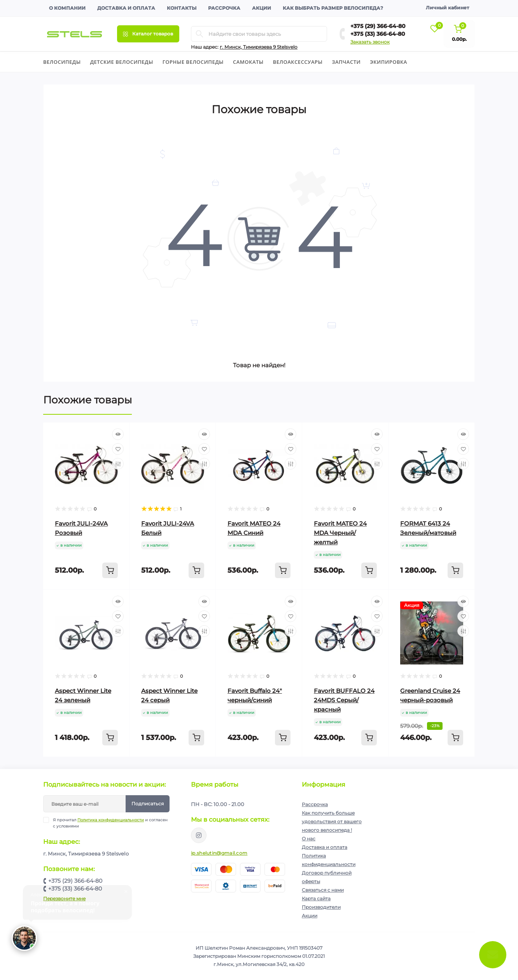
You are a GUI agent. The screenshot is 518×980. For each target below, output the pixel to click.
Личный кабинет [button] (447, 8)
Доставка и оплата (126, 8)
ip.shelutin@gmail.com (219, 853)
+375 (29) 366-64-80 (378, 26)
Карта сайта (316, 898)
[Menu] (148, 34)
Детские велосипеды (122, 62)
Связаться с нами (323, 890)
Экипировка (388, 62)
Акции (262, 8)
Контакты (182, 8)
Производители (321, 907)
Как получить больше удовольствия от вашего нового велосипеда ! (332, 821)
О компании (67, 8)
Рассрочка (224, 8)
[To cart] (110, 570)
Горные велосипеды (193, 62)
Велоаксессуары (298, 62)
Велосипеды (62, 62)
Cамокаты (248, 62)
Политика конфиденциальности (111, 820)
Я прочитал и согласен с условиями (110, 823)
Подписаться (148, 804)
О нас (309, 839)
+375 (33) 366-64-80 (378, 34)
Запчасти (346, 62)
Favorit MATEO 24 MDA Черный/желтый (340, 533)
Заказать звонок (370, 42)
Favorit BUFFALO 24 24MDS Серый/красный (344, 700)
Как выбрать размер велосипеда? (333, 8)
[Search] (199, 34)
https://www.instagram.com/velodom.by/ (199, 835)
